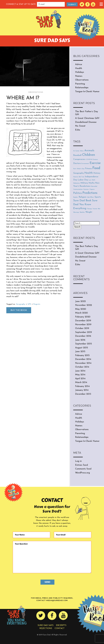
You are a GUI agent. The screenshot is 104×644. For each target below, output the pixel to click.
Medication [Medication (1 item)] (77, 183)
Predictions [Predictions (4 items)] (90, 193)
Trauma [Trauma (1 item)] (95, 209)
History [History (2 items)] (97, 173)
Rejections (46, 628)
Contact (60, 628)
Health (79, 68)
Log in (78, 461)
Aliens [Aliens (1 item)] (82, 151)
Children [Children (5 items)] (89, 155)
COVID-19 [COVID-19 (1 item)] (89, 160)
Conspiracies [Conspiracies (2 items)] (79, 159)
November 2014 (83, 363)
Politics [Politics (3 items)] (77, 193)
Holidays (80, 72)
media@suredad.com (57, 600)
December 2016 (83, 336)
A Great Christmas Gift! (87, 118)
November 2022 (84, 305)
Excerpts (61, 625)
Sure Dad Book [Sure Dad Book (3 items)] (82, 201)
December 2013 (83, 394)
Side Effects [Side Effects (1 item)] (90, 197)
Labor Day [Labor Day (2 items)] (83, 180)
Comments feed (83, 469)
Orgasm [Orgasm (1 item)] (92, 189)
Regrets (37, 304)
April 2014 (80, 379)
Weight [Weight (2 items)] (89, 212)
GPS (29, 304)
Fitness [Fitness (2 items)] (88, 169)
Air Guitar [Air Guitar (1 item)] (76, 151)
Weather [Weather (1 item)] (82, 212)
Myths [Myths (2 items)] (92, 183)
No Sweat (80, 126)
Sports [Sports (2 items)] (98, 197)
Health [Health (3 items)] (89, 173)
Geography (21, 304)
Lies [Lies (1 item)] (90, 180)
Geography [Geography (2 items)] (79, 173)
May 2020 (81, 309)
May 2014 (80, 375)
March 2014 (81, 382)
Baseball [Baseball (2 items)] (77, 155)
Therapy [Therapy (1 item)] (89, 209)
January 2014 (82, 390)
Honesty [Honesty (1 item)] (76, 177)
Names (79, 76)
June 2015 (80, 352)
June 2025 (80, 301)
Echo (78, 130)
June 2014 (80, 371)
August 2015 (82, 348)
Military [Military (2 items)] (84, 183)
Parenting (80, 84)
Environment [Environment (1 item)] (85, 164)
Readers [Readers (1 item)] (76, 197)
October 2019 (82, 328)
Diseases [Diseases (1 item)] (95, 160)
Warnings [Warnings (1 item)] (76, 212)
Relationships (82, 88)
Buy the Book (19, 310)
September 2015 (84, 344)
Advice (79, 64)
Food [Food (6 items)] (96, 168)
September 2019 (84, 332)
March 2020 (81, 313)
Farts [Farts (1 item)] (75, 169)
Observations (36, 92)
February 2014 (82, 386)
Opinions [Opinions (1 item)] (86, 189)
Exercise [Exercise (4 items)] (95, 163)
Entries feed (81, 465)
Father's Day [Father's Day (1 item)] (81, 169)
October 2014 (82, 367)
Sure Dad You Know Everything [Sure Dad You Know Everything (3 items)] (85, 205)
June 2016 (80, 340)
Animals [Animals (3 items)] (89, 151)
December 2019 (83, 321)
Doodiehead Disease (86, 122)
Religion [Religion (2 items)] (82, 197)
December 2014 (83, 359)
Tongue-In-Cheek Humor (87, 92)
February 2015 (82, 355)
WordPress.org (82, 473)
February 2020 (83, 317)
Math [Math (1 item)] (93, 180)
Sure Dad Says (45, 625)
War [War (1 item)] (99, 209)
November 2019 (83, 325)
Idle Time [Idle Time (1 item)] (81, 177)
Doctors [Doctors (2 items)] (77, 163)
